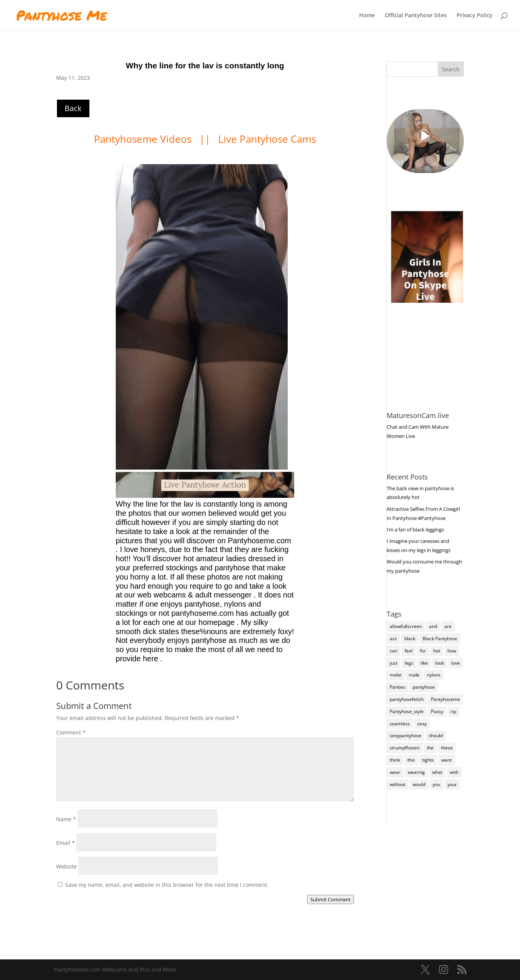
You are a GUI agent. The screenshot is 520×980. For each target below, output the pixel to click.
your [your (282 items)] (452, 784)
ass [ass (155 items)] (393, 639)
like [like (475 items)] (424, 663)
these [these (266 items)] (447, 748)
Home (367, 16)
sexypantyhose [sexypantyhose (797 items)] (406, 735)
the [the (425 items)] (430, 748)
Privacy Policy (475, 16)
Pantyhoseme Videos (144, 139)
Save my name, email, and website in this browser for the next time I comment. (167, 885)
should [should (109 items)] (436, 735)
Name (66, 819)
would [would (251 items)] (419, 784)
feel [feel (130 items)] (409, 651)
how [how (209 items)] (452, 651)
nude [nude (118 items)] (414, 675)
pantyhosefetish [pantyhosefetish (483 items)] (407, 699)
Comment (71, 732)
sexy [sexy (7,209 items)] (422, 724)
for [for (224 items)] (423, 651)
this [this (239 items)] (411, 760)
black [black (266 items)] (410, 639)
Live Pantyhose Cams (267, 139)
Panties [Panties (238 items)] (398, 687)
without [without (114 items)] (398, 784)
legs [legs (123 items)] (409, 663)
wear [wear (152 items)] (395, 772)
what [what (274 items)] (437, 772)
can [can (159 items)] (394, 651)
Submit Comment (330, 899)
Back (73, 108)
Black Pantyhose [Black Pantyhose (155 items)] (440, 639)
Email (66, 843)
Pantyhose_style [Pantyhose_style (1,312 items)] (407, 711)
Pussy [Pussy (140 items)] (437, 711)
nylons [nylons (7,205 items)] (434, 675)
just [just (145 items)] (394, 663)
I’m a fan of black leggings (415, 530)
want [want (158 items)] (446, 760)
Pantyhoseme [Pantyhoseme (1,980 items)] (445, 699)
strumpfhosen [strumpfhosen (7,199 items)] (405, 748)
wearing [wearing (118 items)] (416, 772)
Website (66, 866)
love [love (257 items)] (456, 663)
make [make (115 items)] (396, 675)
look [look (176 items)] (440, 663)
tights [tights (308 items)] (428, 760)
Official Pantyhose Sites (416, 16)
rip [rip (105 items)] (453, 711)
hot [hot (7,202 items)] (437, 651)
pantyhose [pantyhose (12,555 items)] (424, 687)
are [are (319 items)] (448, 626)
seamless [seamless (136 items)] (400, 724)
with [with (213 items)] (454, 772)
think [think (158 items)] (395, 760)
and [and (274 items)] (433, 626)
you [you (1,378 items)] (436, 784)
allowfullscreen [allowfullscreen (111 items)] (406, 626)
